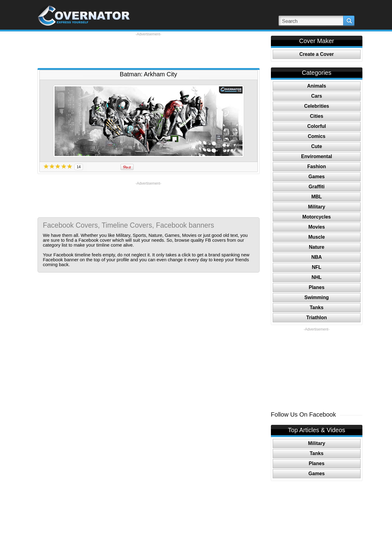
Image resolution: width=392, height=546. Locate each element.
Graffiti (317, 187)
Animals (317, 86)
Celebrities (317, 106)
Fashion (316, 166)
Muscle (317, 237)
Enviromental (316, 156)
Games (316, 177)
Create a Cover (316, 54)
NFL (316, 267)
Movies (317, 227)
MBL (316, 197)
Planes (317, 287)
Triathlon (317, 318)
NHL (316, 277)
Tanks (316, 307)
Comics (317, 136)
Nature (316, 247)
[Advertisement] (149, 50)
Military (317, 207)
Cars (317, 96)
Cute (317, 146)
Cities (317, 116)
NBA (316, 257)
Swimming (317, 297)
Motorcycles (316, 217)
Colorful (316, 126)
